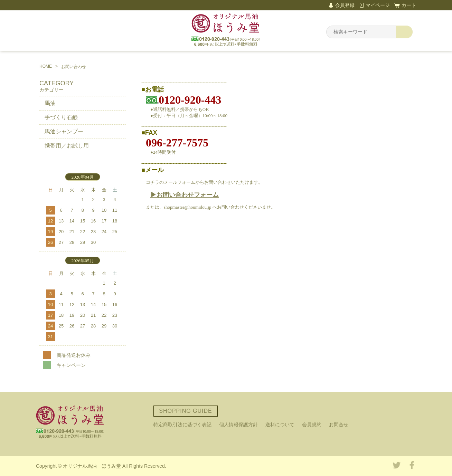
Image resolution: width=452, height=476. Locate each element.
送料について (280, 425)
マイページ (378, 5)
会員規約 (312, 425)
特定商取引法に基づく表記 (182, 425)
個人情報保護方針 (238, 425)
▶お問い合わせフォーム (185, 195)
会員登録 (345, 5)
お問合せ (339, 425)
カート (409, 5)
